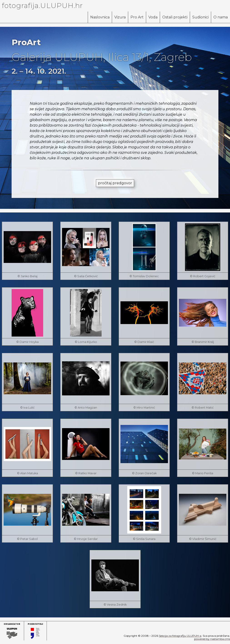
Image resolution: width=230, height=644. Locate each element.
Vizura (120, 17)
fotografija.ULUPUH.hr (42, 6)
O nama (221, 17)
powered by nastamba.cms (212, 639)
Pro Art (137, 17)
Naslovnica (100, 17)
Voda (153, 17)
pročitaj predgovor (115, 183)
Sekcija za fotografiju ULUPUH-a (180, 636)
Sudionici (200, 17)
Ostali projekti (175, 17)
